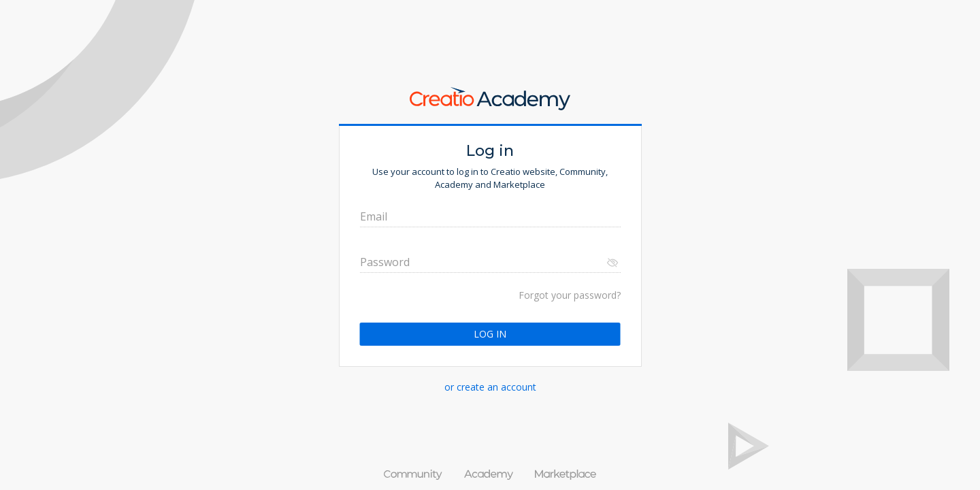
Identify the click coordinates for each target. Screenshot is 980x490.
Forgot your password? (570, 295)
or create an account (490, 387)
